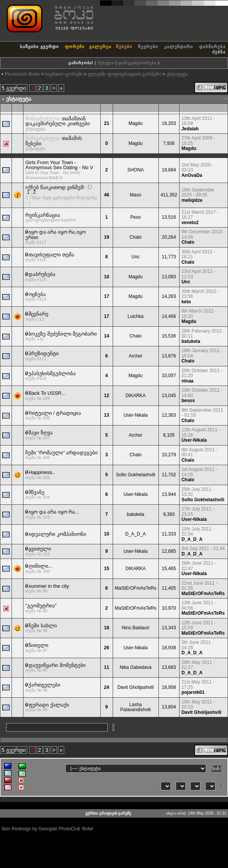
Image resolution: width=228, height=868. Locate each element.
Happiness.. (42, 472)
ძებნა (219, 52)
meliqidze (192, 200)
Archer (136, 356)
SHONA (136, 170)
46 (106, 195)
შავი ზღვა (41, 433)
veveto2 (190, 223)
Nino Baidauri (135, 628)
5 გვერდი (14, 88)
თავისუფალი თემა (51, 255)
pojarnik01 (193, 692)
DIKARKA (136, 396)
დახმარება (212, 47)
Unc (136, 257)
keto (186, 302)
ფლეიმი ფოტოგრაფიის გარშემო (124, 74)
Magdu (136, 123)
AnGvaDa (192, 175)
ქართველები (44, 685)
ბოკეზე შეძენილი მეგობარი (63, 334)
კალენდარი (179, 47)
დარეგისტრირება (137, 63)
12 (106, 396)
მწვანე (37, 492)
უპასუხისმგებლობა (52, 373)
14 (106, 336)
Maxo (136, 195)
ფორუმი (75, 47)
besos (188, 401)
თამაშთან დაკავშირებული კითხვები (58, 121)
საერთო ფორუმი (64, 74)
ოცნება (37, 294)
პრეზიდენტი (44, 353)
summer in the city (49, 586)
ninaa (187, 381)
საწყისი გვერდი (39, 47)
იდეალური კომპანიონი (57, 534)
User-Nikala (136, 415)
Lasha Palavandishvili (136, 707)
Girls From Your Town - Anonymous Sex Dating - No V (59, 165)
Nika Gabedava (136, 667)
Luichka (136, 316)
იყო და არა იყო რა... (54, 512)
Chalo (136, 237)
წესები (124, 47)
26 (106, 648)
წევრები (148, 47)
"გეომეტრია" (41, 606)
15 (106, 569)
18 (106, 628)
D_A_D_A (136, 534)
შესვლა (106, 63)
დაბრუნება (42, 274)
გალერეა (100, 47)
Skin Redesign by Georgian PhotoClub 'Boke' (47, 829)
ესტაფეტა (177, 74)
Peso (136, 217)
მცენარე (38, 314)
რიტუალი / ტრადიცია (55, 413)
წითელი (38, 645)
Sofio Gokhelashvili (135, 475)
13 (106, 415)
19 (106, 237)
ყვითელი (40, 549)
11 (106, 667)
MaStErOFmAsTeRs (136, 588)
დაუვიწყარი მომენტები (57, 665)
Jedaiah (190, 129)
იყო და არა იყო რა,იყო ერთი (56, 235)
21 (106, 123)
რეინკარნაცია (43, 215)
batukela (191, 341)
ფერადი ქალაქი (49, 705)
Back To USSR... (47, 393)
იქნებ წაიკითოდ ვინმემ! (55, 187)
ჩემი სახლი (43, 626)
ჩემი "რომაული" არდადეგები (62, 453)
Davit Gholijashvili (136, 687)
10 (106, 277)
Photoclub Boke (22, 74)
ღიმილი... (41, 566)
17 (106, 296)
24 (106, 687)
